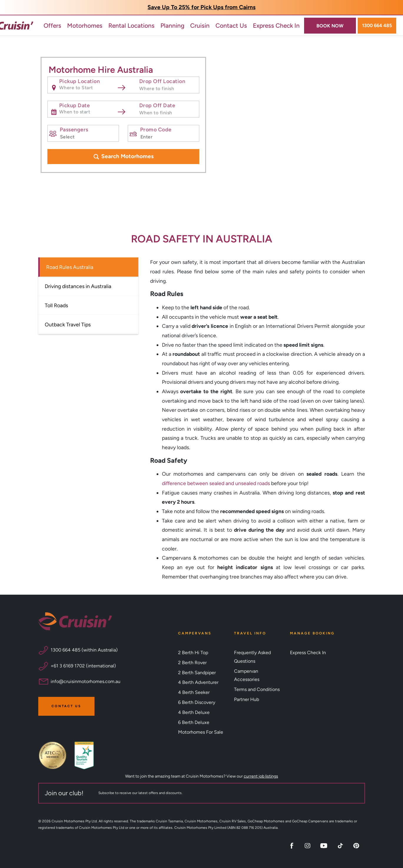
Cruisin (200, 25)
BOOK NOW (330, 26)
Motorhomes (85, 25)
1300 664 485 (377, 25)
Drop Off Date (157, 105)
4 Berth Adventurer (198, 682)
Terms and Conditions (257, 689)
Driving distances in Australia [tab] (78, 286)
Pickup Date (74, 105)
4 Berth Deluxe (194, 712)
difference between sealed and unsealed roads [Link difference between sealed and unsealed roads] (216, 483)
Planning (172, 25)
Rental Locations (131, 25)
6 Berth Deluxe (194, 722)
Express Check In (276, 25)
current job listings (261, 776)
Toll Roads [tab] (56, 305)
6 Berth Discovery (197, 702)
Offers (52, 25)
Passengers (74, 129)
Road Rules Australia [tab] (70, 267)
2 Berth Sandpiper (197, 673)
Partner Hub (247, 699)
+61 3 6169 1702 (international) (83, 666)
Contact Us (231, 25)
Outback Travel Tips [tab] (68, 324)
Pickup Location (79, 80)
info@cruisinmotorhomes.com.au (86, 681)
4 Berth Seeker (194, 692)
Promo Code (156, 129)
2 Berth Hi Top (193, 653)
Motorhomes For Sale (201, 732)
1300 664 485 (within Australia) (84, 650)
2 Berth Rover (192, 663)
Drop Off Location (162, 80)
